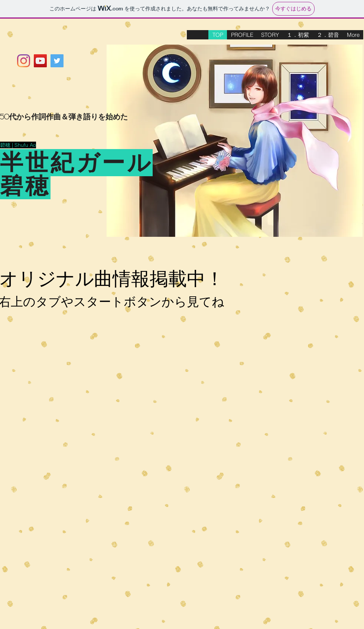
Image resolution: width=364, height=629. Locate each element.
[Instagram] (24, 61)
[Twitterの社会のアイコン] (57, 61)
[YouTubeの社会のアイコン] (40, 61)
